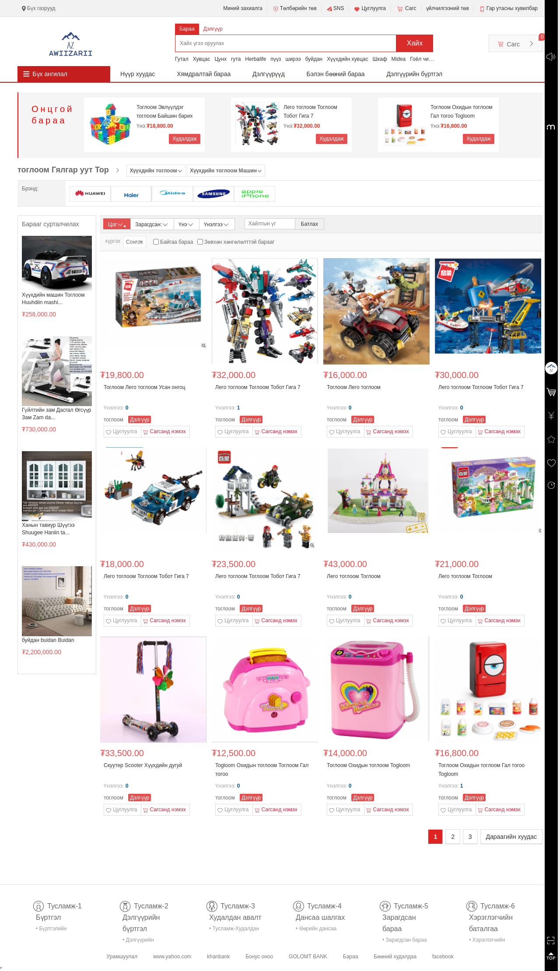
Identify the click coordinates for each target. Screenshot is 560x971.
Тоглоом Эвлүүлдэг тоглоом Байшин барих (164, 112)
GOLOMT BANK (308, 957)
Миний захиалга (243, 8)
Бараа (187, 29)
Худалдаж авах (185, 140)
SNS (335, 9)
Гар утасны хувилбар (512, 8)
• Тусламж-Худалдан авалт (234, 930)
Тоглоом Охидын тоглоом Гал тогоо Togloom (462, 112)
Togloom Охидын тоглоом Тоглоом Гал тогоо (262, 770)
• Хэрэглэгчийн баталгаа (487, 941)
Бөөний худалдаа (395, 957)
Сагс (406, 9)
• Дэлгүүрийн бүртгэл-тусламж (143, 941)
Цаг (117, 224)
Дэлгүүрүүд (269, 74)
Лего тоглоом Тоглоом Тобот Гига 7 (310, 112)
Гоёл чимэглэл (428, 59)
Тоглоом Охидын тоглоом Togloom (368, 765)
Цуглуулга (370, 9)
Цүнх (220, 59)
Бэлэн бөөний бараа (336, 74)
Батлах (310, 224)
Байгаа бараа (177, 242)
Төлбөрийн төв (294, 9)
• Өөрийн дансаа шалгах (316, 930)
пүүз (276, 59)
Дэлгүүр (213, 29)
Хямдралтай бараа (204, 74)
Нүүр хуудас (138, 74)
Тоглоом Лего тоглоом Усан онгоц (145, 387)
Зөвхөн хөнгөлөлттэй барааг (239, 242)
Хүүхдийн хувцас (347, 59)
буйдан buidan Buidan (48, 640)
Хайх (415, 43)
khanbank (218, 957)
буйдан (314, 59)
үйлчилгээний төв (448, 8)
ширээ (293, 59)
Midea (399, 59)
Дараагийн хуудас (511, 837)
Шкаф (380, 59)
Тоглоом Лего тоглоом (354, 387)
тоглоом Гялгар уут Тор (63, 170)
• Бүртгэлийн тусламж (51, 930)
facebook (443, 957)
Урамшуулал (122, 957)
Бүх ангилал (50, 74)
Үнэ (186, 224)
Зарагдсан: (152, 224)
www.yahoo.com (172, 957)
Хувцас (202, 59)
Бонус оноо (259, 957)
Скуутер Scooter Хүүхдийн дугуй (143, 765)
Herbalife (255, 59)
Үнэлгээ (217, 224)
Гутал (182, 59)
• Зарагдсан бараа (405, 940)
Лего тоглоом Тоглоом (354, 576)
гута (236, 59)
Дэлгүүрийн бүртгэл (415, 74)
